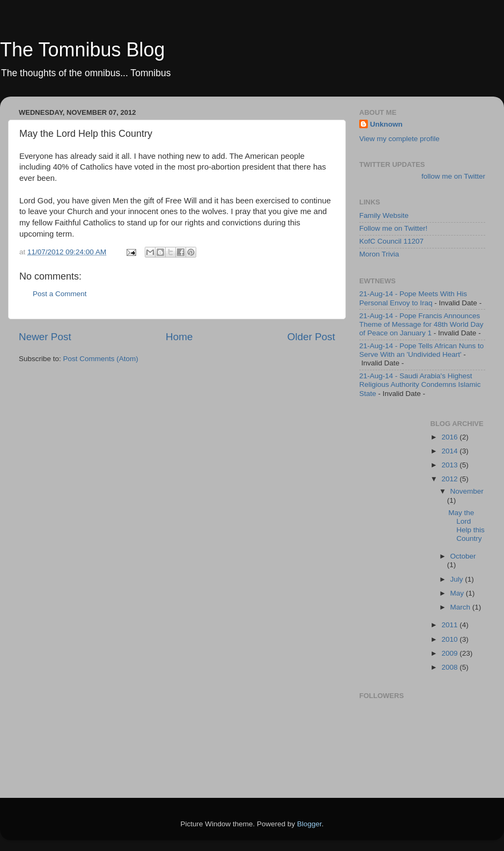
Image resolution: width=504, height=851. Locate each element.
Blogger (309, 824)
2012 (450, 479)
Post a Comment (60, 294)
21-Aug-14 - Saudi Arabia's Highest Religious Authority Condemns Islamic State (420, 384)
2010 (450, 639)
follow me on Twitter (453, 176)
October (463, 556)
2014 (450, 451)
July (458, 579)
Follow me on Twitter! (393, 228)
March (461, 607)
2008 (450, 667)
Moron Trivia (379, 254)
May (458, 593)
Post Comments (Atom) (101, 359)
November (467, 491)
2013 (450, 465)
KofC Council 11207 (391, 241)
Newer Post (45, 337)
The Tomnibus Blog (83, 50)
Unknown (386, 124)
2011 (450, 625)
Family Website (384, 215)
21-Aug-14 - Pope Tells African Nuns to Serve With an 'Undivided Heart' (421, 350)
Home (179, 337)
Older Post (311, 337)
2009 (450, 653)
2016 (450, 437)
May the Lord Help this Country (466, 526)
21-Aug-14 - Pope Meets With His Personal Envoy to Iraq (413, 298)
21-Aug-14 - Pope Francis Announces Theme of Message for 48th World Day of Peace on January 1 (421, 324)
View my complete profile (399, 139)
